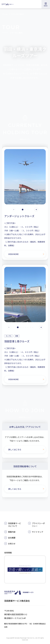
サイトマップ (37, 532)
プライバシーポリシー (38, 525)
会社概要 (12, 538)
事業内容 (12, 532)
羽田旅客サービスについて (15, 525)
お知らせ (12, 544)
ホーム (5, 15)
